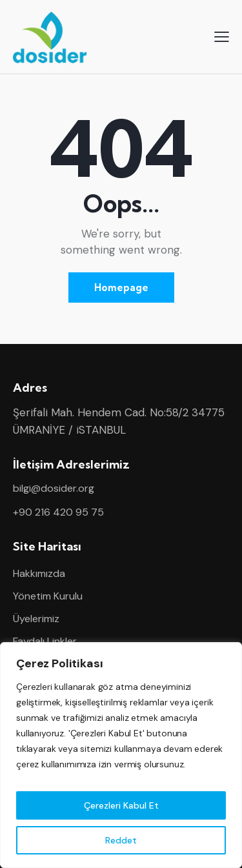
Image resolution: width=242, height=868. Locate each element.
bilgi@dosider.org (54, 488)
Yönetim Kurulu (48, 596)
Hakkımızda (39, 573)
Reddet (121, 840)
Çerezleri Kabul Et (121, 805)
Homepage (121, 288)
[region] (121, 755)
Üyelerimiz (36, 619)
